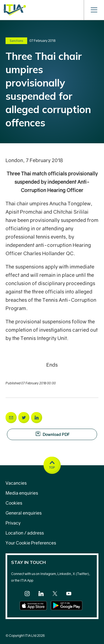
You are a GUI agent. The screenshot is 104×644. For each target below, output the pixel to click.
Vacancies (16, 483)
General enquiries (24, 513)
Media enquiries (22, 493)
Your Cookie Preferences (31, 543)
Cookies (14, 503)
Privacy (13, 523)
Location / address (25, 533)
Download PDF (66, 434)
